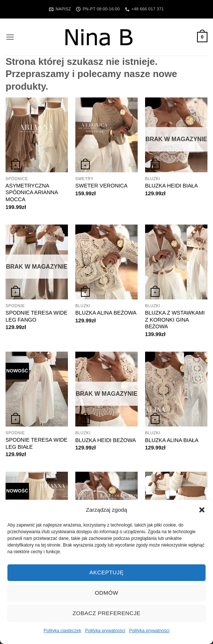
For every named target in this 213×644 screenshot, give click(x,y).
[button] (202, 510)
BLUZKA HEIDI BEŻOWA (106, 440)
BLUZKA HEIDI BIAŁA (171, 186)
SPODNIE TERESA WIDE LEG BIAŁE (37, 443)
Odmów (106, 593)
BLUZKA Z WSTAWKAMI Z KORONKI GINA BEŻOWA (175, 320)
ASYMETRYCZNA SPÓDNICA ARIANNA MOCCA (32, 192)
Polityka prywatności (105, 631)
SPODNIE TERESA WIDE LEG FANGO (37, 316)
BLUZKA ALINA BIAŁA (172, 440)
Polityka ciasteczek (63, 631)
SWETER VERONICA (101, 186)
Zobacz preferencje (106, 613)
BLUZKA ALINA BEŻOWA (106, 313)
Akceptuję (106, 572)
